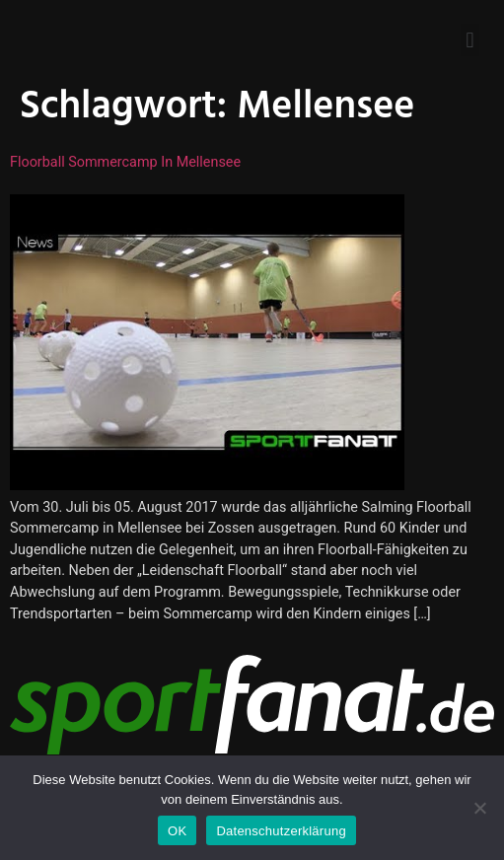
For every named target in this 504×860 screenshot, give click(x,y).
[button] (470, 40)
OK (177, 831)
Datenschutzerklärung (281, 831)
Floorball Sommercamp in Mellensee (125, 162)
